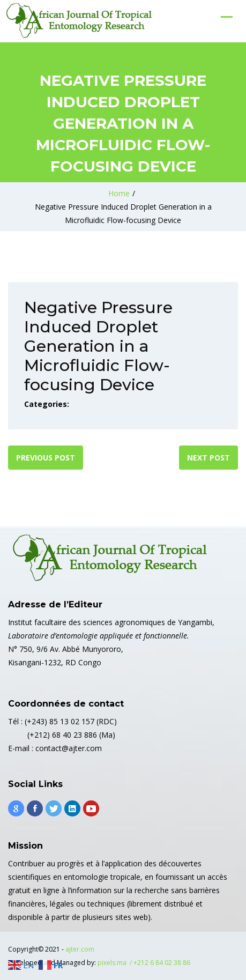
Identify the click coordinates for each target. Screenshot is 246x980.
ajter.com (80, 949)
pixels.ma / (115, 963)
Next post (208, 458)
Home (119, 193)
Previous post (46, 458)
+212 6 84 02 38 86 (162, 963)
